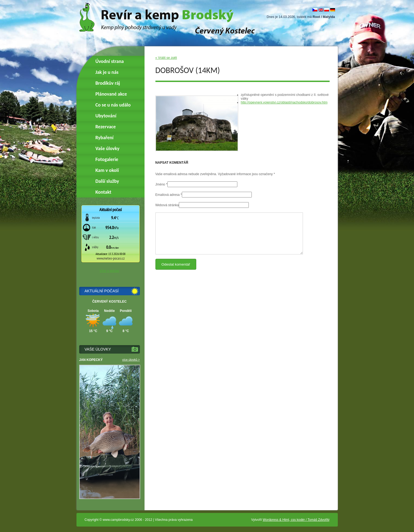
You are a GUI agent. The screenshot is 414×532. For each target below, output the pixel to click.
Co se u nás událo (113, 105)
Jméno (160, 184)
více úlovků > (131, 360)
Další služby (107, 181)
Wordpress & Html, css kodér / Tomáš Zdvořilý (296, 520)
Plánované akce (111, 94)
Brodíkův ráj (108, 83)
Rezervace (106, 127)
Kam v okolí (107, 170)
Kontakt (103, 192)
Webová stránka (167, 205)
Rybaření (105, 138)
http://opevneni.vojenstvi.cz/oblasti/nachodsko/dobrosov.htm (284, 102)
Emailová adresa (168, 195)
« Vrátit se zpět (166, 58)
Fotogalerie (107, 159)
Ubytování (106, 116)
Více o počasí (110, 271)
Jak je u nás (107, 72)
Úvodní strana (110, 61)
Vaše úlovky (108, 148)
